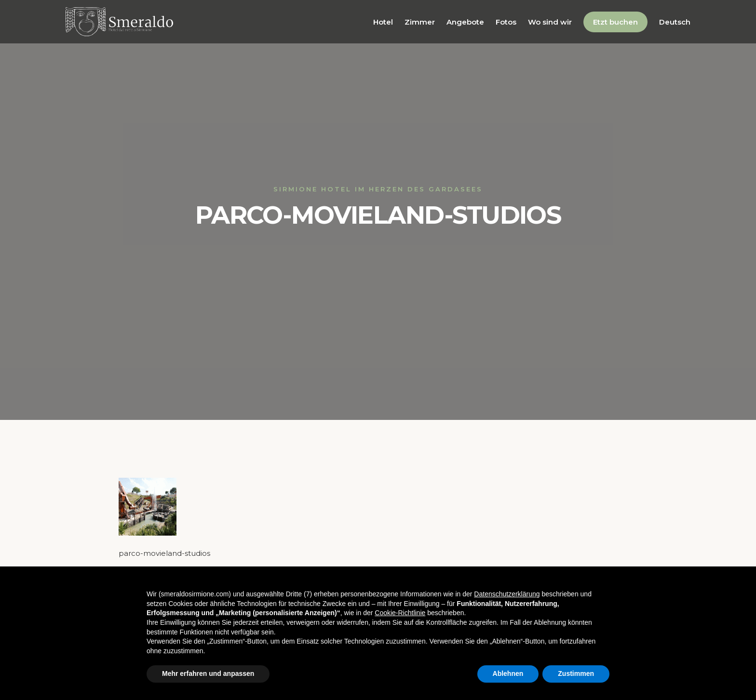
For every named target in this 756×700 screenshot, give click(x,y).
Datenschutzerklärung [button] (507, 594)
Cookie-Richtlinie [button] (400, 613)
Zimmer (420, 22)
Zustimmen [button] (576, 673)
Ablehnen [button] (508, 673)
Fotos (506, 22)
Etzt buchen (615, 22)
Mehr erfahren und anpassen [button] (208, 673)
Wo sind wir (550, 22)
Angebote (465, 22)
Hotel (383, 22)
